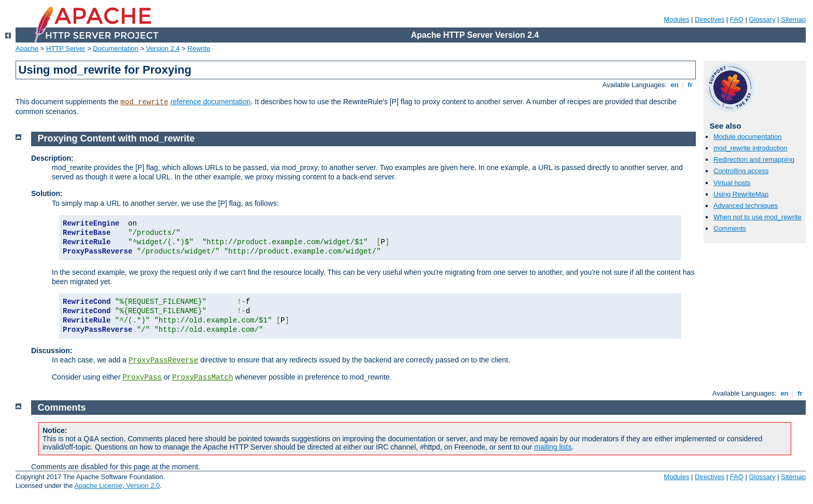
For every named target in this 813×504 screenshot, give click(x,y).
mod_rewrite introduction (750, 148)
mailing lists (553, 447)
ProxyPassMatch (203, 377)
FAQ (737, 19)
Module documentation (748, 137)
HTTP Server (66, 48)
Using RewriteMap (741, 194)
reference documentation (211, 102)
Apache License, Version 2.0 (117, 486)
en (675, 85)
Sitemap (793, 19)
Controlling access (741, 171)
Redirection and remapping (754, 159)
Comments (730, 228)
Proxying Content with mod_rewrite (116, 138)
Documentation (115, 48)
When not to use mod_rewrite (758, 217)
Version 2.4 (163, 48)
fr (690, 85)
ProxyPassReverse (163, 360)
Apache (27, 48)
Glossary (762, 19)
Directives (710, 19)
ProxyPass (142, 377)
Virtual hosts (732, 183)
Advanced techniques (746, 206)
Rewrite (199, 48)
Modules (676, 19)
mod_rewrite (144, 102)
